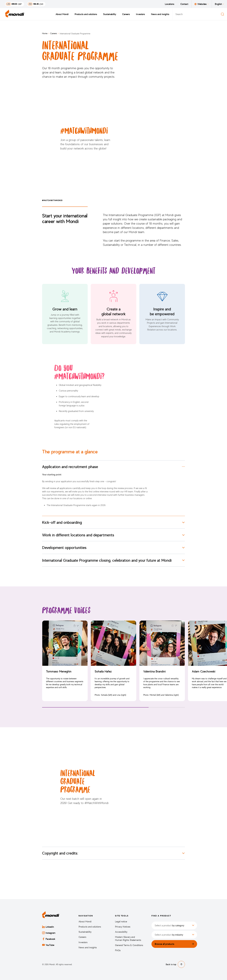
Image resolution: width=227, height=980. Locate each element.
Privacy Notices (123, 927)
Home (45, 33)
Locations (170, 4)
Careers (126, 14)
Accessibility (121, 932)
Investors (140, 14)
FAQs (118, 950)
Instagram (49, 933)
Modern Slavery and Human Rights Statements (128, 938)
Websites (202, 4)
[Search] (222, 14)
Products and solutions (86, 14)
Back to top (175, 964)
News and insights (160, 14)
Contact (184, 4)
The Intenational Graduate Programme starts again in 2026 (76, 505)
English (219, 4)
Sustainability (110, 14)
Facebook (49, 939)
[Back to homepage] (15, 14)
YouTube (48, 945)
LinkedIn (48, 927)
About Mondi (62, 14)
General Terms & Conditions (129, 945)
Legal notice (121, 922)
